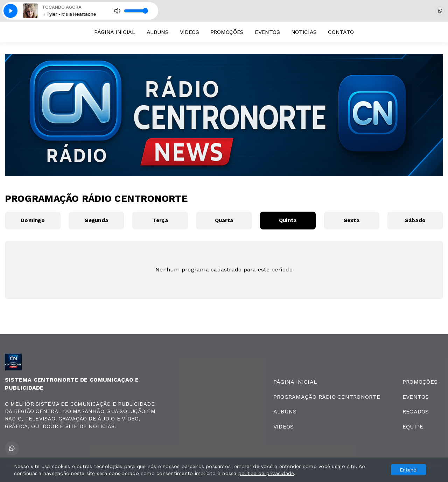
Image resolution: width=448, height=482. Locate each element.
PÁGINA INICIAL (115, 32)
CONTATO (341, 32)
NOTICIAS (304, 32)
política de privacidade (266, 473)
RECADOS (416, 412)
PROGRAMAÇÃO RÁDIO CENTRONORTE (327, 397)
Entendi (409, 470)
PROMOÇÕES (227, 32)
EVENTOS (267, 32)
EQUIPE (413, 427)
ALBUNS (158, 32)
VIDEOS (190, 32)
